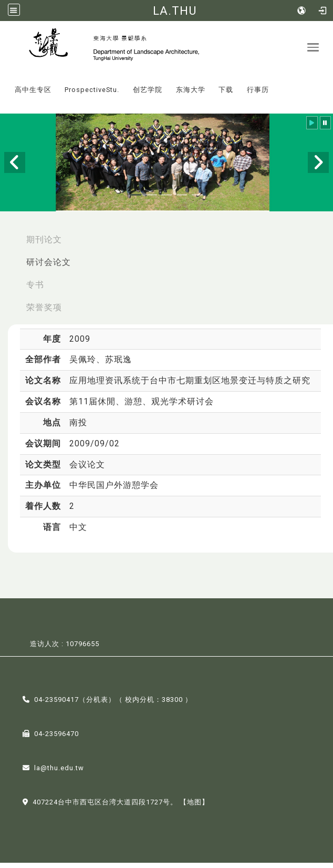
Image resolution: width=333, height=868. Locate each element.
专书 (35, 290)
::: (5, 88)
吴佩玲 (83, 365)
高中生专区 (33, 95)
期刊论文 (44, 245)
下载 (226, 95)
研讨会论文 (49, 267)
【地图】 (194, 807)
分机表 (97, 705)
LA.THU (175, 11)
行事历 (258, 95)
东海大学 (191, 95)
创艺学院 (148, 95)
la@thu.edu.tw (59, 773)
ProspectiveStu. (92, 95)
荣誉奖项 (44, 312)
